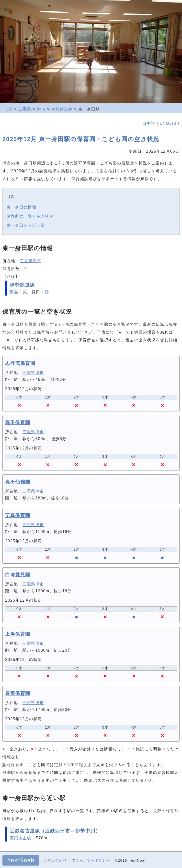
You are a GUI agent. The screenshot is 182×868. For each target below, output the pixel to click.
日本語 (149, 123)
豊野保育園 (18, 693)
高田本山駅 (21, 838)
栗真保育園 (18, 515)
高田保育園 (18, 423)
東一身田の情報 (21, 207)
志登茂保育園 (20, 363)
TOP (8, 109)
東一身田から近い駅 (26, 225)
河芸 (14, 292)
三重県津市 (31, 261)
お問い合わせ (56, 860)
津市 (41, 109)
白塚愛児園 (18, 575)
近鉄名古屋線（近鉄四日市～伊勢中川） (55, 831)
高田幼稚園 (18, 482)
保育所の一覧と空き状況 (30, 216)
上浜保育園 (18, 634)
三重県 (25, 109)
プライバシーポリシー (91, 860)
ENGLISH (170, 123)
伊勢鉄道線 (62, 109)
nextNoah (21, 860)
